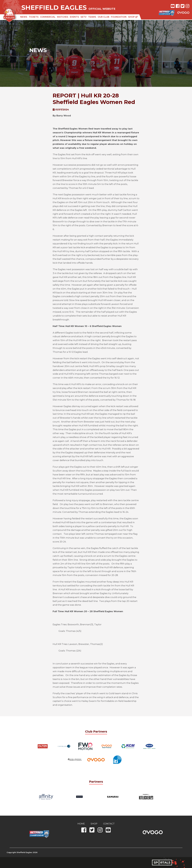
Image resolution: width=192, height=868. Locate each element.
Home (81, 824)
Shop (133, 17)
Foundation (119, 17)
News (24, 17)
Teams (92, 17)
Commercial (48, 17)
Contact (109, 824)
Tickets (34, 17)
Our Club (104, 17)
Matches (63, 17)
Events (74, 17)
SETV (84, 17)
